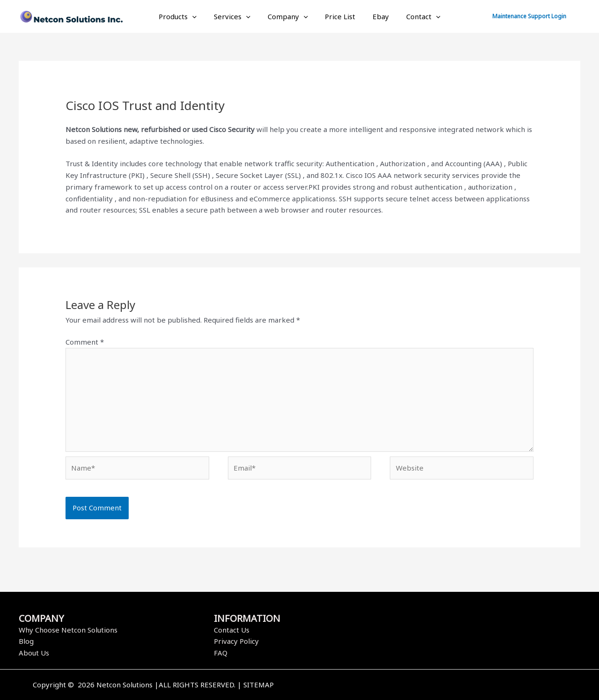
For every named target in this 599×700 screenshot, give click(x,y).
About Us (34, 653)
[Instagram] (460, 685)
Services (237, 16)
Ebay (376, 16)
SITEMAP (259, 685)
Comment (85, 342)
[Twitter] (446, 685)
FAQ (221, 653)
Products (186, 16)
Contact (415, 16)
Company (289, 16)
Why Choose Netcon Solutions (68, 630)
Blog (26, 641)
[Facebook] (432, 685)
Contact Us (232, 630)
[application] (200, 16)
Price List (339, 16)
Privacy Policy (236, 641)
